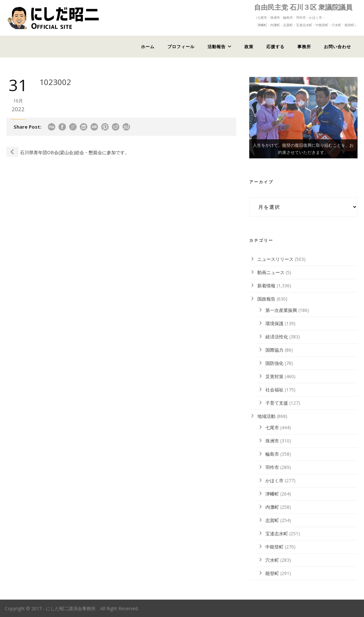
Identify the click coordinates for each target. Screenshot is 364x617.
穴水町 (272, 560)
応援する (275, 47)
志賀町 (272, 520)
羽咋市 (272, 467)
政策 (249, 47)
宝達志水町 (277, 533)
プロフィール (181, 47)
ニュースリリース (275, 259)
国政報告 (266, 299)
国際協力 (274, 350)
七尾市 (272, 427)
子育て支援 (277, 403)
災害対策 (274, 376)
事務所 (304, 47)
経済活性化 (277, 337)
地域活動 (266, 416)
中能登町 (274, 547)
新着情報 (266, 286)
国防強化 (274, 363)
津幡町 (272, 494)
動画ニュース (271, 272)
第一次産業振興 (281, 310)
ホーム (148, 47)
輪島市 (272, 454)
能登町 (272, 573)
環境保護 (274, 323)
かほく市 (274, 480)
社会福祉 (274, 390)
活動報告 (217, 47)
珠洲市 (272, 441)
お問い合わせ (337, 47)
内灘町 (272, 507)
